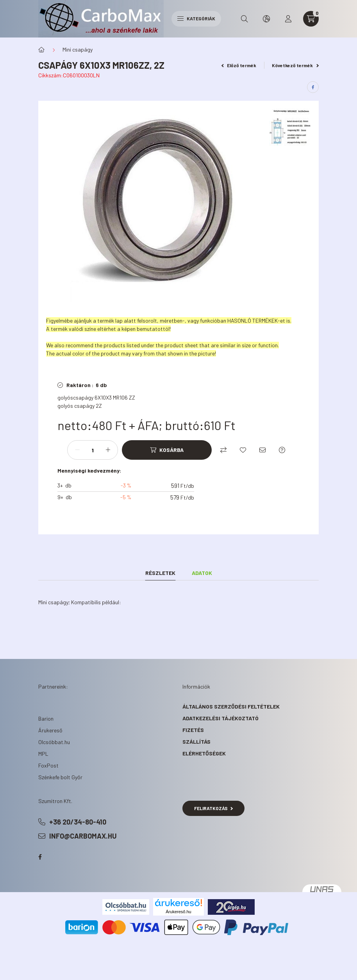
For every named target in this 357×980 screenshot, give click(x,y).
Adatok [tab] (202, 573)
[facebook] (313, 87)
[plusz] (108, 450)
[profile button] (288, 19)
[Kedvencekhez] (243, 450)
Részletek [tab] (160, 573)
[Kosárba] (167, 450)
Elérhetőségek (204, 753)
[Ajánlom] (262, 450)
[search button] (245, 19)
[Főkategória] (41, 50)
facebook (40, 857)
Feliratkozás (213, 808)
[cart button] (311, 19)
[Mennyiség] (93, 450)
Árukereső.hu (178, 912)
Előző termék (239, 65)
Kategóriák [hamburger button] (196, 18)
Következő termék (295, 65)
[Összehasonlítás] (223, 450)
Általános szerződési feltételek (231, 706)
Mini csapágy (78, 49)
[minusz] (77, 450)
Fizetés (193, 730)
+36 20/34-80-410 (78, 822)
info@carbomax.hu (83, 836)
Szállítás (196, 742)
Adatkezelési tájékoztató (220, 718)
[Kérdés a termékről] (282, 450)
